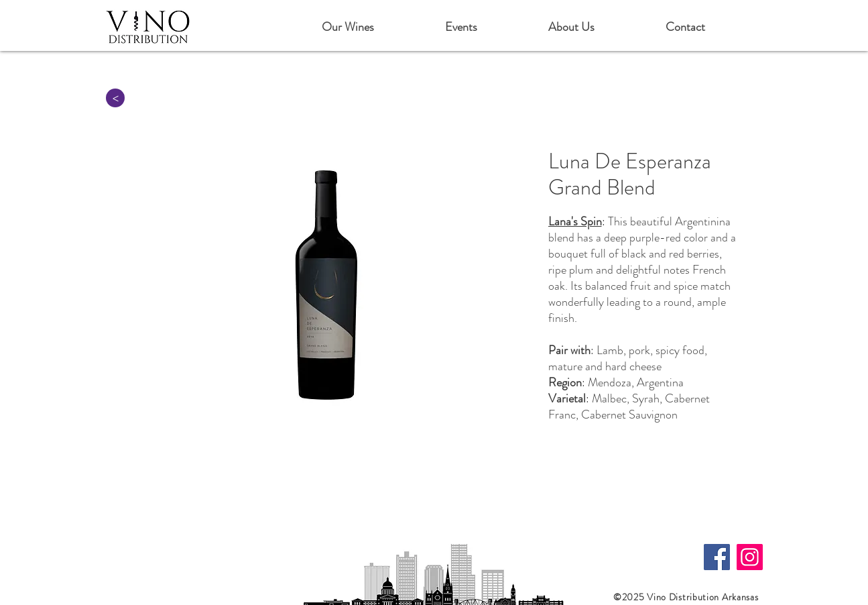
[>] (115, 98)
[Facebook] (717, 557)
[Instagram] (750, 557)
